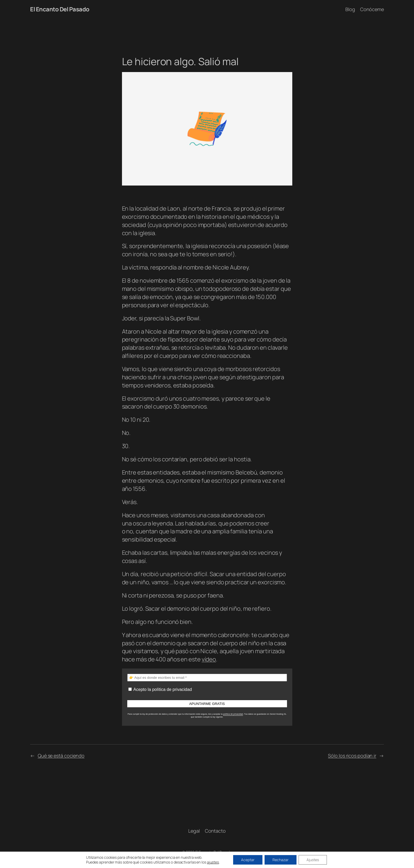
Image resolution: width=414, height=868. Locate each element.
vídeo (209, 659)
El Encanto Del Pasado (60, 9)
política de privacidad (233, 714)
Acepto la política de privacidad (160, 689)
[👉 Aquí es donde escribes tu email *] (207, 678)
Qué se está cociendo (61, 756)
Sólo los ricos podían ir (352, 756)
